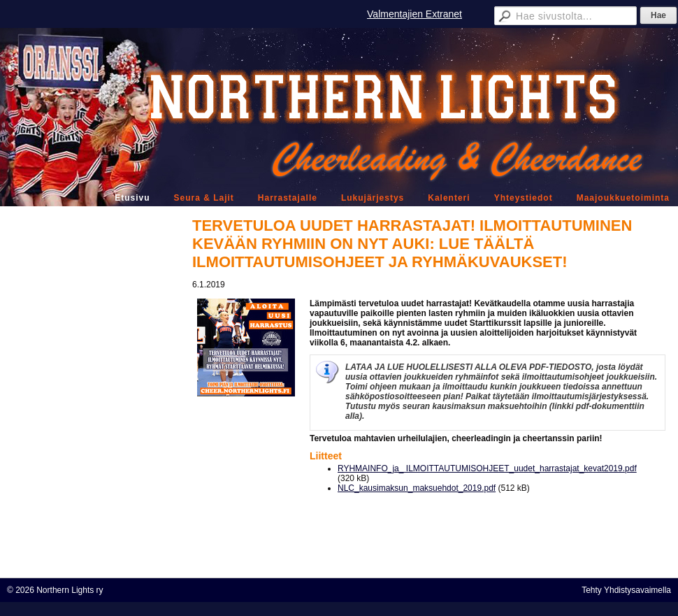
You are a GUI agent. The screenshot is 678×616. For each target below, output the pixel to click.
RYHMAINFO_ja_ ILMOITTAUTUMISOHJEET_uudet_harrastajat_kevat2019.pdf (487, 468)
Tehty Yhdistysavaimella (626, 590)
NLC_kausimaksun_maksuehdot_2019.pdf (417, 488)
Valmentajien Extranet (414, 14)
